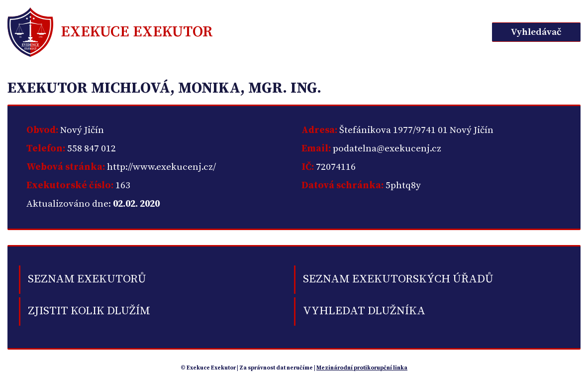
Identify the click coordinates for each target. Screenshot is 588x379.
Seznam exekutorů (87, 279)
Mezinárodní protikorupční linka (362, 368)
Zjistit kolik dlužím (89, 311)
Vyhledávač (536, 32)
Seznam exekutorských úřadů (398, 279)
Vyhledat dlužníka (364, 311)
